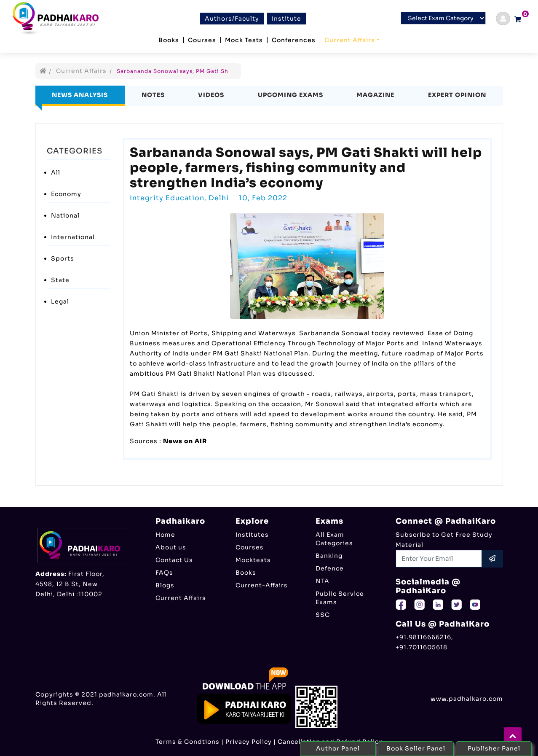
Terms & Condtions (187, 742)
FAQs (164, 573)
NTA (323, 581)
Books (169, 40)
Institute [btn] (286, 19)
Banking (329, 556)
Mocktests (253, 560)
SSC (323, 615)
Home (165, 535)
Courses (202, 40)
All (56, 172)
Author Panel (338, 748)
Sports (63, 258)
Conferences (294, 40)
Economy (66, 194)
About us (171, 547)
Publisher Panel (494, 748)
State (60, 280)
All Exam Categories (334, 539)
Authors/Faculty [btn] (232, 19)
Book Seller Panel (416, 748)
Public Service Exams (340, 598)
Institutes (252, 535)
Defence (330, 568)
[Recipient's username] (439, 559)
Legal (60, 301)
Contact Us (174, 560)
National (65, 215)
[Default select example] (443, 18)
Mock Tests (244, 40)
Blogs (165, 585)
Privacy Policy (249, 742)
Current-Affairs (262, 585)
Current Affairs (350, 40)
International (73, 237)
